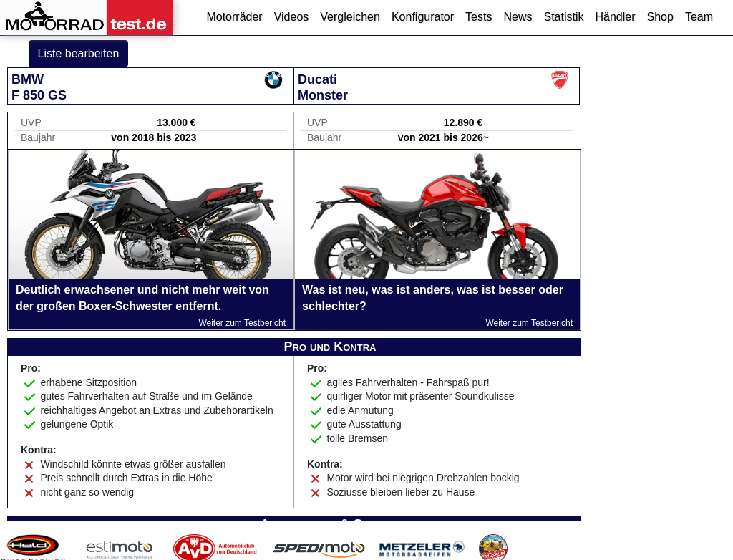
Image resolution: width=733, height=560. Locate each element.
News (518, 17)
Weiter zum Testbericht (242, 323)
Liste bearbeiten (79, 53)
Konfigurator (423, 17)
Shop (660, 17)
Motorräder (234, 17)
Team (699, 17)
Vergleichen (350, 17)
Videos (292, 17)
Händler (615, 17)
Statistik (563, 17)
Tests (479, 17)
